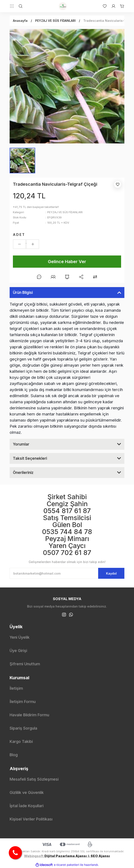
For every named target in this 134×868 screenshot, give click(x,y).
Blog (14, 755)
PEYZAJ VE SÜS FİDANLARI (65, 212)
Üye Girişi (18, 651)
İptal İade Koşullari (27, 806)
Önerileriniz (23, 473)
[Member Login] (111, 6)
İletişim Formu (23, 702)
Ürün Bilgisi (23, 293)
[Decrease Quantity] (19, 244)
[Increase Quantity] (33, 244)
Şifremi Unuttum (25, 664)
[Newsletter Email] (67, 573)
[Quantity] (26, 244)
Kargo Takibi (21, 741)
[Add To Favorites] (118, 184)
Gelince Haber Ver (67, 262)
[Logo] (63, 6)
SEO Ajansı (100, 856)
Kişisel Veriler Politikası (31, 819)
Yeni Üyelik (20, 637)
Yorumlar (21, 444)
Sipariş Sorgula (23, 728)
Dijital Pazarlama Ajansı (66, 856)
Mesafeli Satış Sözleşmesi (34, 779)
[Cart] (120, 6)
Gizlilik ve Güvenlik (27, 792)
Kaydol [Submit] (111, 573)
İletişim (16, 688)
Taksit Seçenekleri (30, 458)
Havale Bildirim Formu (29, 715)
